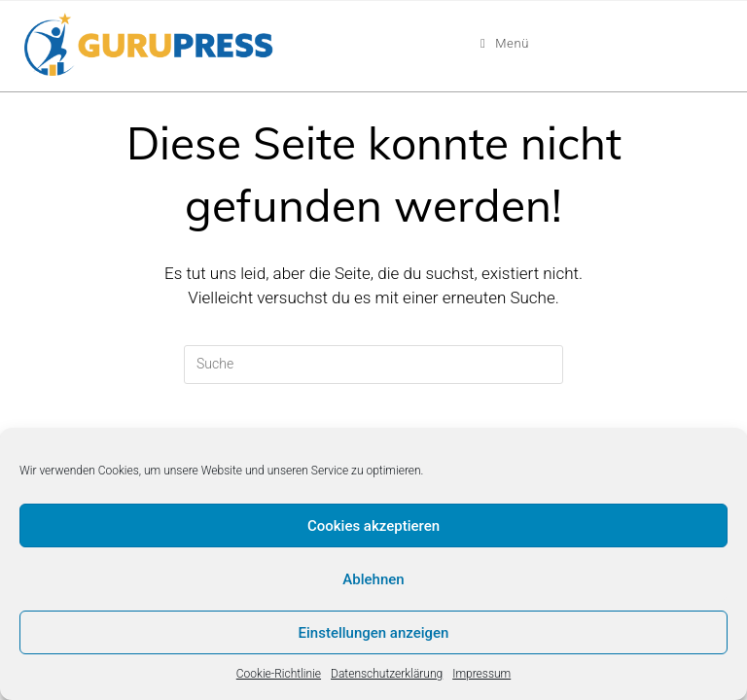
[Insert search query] (373, 365)
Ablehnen (373, 579)
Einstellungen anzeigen (374, 633)
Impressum (481, 674)
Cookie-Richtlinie (279, 674)
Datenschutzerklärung (387, 674)
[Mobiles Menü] (505, 44)
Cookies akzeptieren (373, 526)
